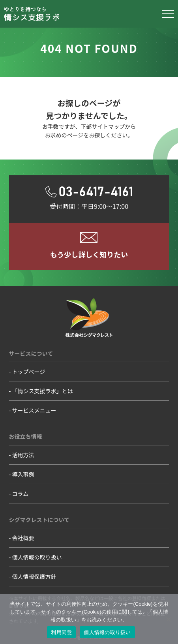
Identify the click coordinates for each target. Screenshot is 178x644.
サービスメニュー (34, 410)
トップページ (29, 372)
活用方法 (23, 455)
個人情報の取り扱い (37, 557)
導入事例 (23, 474)
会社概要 (23, 538)
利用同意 (61, 632)
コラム (21, 494)
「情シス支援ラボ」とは (43, 391)
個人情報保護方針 (34, 576)
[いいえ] (168, 619)
